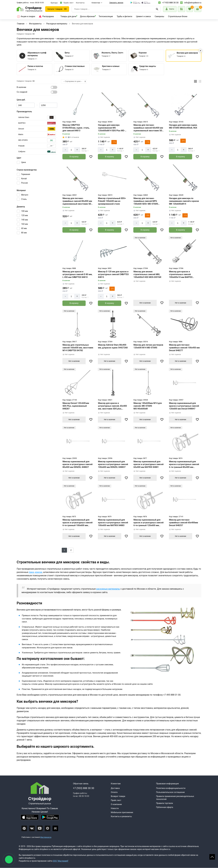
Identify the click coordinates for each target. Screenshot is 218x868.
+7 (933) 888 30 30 (84, 788)
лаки (31, 572)
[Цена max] (48, 105)
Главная (21, 24)
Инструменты (35, 24)
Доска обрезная (87, 16)
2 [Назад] (71, 550)
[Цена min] (26, 105)
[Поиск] (157, 9)
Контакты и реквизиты (121, 816)
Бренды (54, 3)
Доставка (115, 788)
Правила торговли (165, 803)
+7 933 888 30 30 (170, 3)
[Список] (200, 81)
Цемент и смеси (143, 16)
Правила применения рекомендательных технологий (175, 798)
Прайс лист (67, 3)
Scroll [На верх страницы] (212, 857)
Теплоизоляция (106, 16)
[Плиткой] (195, 81)
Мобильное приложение (122, 812)
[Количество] (71, 150)
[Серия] (37, 117)
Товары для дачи (68, 16)
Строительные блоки (178, 16)
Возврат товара (118, 796)
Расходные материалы (57, 24)
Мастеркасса (46, 837)
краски (38, 572)
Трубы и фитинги (125, 16)
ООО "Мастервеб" (61, 861)
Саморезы (159, 16)
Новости (115, 808)
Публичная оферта (165, 807)
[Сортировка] (74, 81)
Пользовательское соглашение (170, 792)
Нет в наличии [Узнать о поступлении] (145, 303)
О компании (116, 804)
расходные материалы (108, 589)
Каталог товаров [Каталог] (55, 9)
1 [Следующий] (64, 550)
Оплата (114, 792)
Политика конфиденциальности (171, 788)
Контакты (80, 3)
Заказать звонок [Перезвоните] (116, 3)
